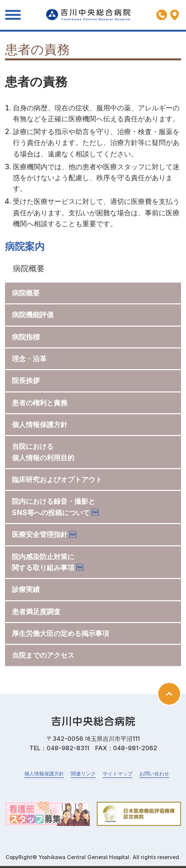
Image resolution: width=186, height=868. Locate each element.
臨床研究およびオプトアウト (57, 479)
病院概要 (26, 293)
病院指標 (26, 337)
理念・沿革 (29, 359)
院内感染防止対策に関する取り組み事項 (43, 562)
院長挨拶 (26, 380)
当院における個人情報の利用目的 (43, 452)
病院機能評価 (33, 314)
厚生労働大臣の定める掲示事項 (61, 633)
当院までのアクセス (43, 655)
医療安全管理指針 (40, 534)
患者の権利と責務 (40, 403)
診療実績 (26, 589)
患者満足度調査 (36, 611)
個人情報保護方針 (40, 424)
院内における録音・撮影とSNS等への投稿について (54, 506)
